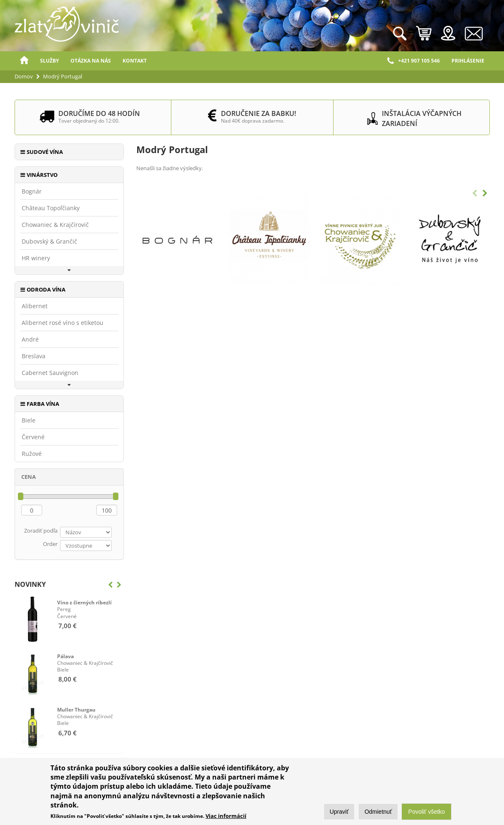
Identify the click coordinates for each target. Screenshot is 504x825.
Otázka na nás (91, 61)
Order (50, 544)
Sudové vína (45, 152)
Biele (29, 420)
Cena (29, 477)
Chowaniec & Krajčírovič (55, 225)
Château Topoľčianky (51, 208)
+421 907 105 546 (414, 61)
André (30, 340)
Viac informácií (226, 817)
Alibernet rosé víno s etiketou (63, 323)
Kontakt (135, 61)
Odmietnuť (378, 814)
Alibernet (35, 306)
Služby (49, 61)
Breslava (34, 356)
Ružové (32, 454)
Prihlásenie (468, 61)
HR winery (36, 258)
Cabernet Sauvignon (50, 373)
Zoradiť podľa (41, 531)
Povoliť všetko (426, 814)
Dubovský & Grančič (49, 241)
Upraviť (339, 814)
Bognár (32, 191)
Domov (24, 61)
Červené (33, 437)
